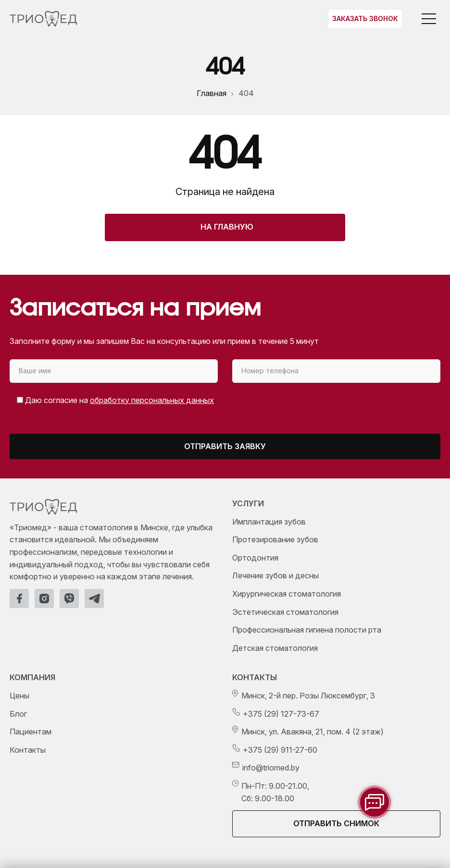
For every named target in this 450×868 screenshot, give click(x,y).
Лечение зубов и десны (275, 575)
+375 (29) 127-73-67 (281, 714)
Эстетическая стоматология (285, 612)
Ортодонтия (255, 558)
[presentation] (360, 409)
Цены (19, 696)
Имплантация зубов (269, 522)
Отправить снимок (336, 823)
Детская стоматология (275, 648)
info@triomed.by (271, 768)
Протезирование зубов (275, 539)
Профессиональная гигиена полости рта (307, 630)
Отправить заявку (225, 446)
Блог (18, 714)
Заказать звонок (365, 18)
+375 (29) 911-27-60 (280, 750)
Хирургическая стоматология (287, 594)
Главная (212, 93)
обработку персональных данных (152, 400)
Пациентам (31, 732)
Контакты (28, 750)
